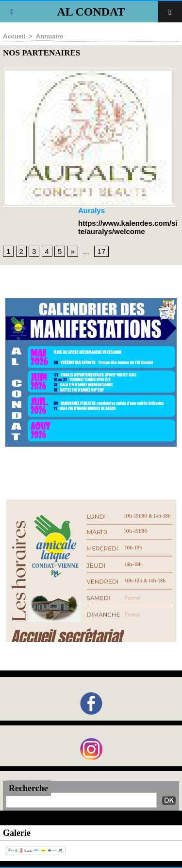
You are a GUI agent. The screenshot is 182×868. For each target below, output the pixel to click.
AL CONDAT (91, 12)
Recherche (28, 788)
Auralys (91, 210)
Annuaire (50, 36)
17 (102, 251)
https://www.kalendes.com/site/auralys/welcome (128, 227)
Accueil (14, 36)
